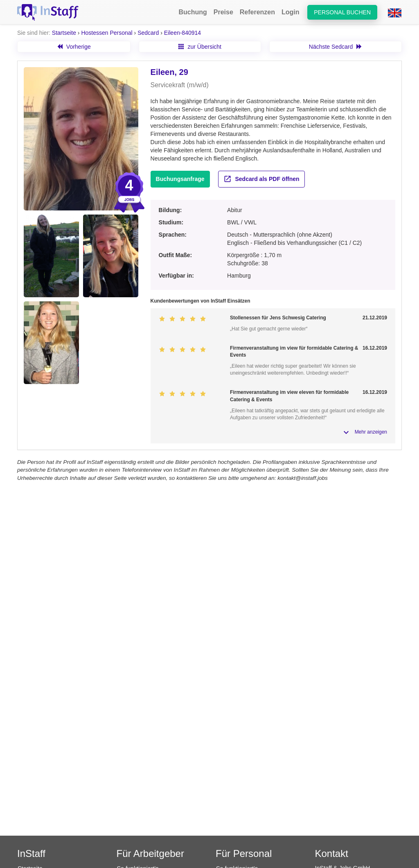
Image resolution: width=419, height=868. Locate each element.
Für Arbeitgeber (150, 853)
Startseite (64, 33)
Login (291, 12)
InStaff (31, 853)
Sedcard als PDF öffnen (261, 179)
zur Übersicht (200, 47)
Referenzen (257, 12)
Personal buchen (342, 12)
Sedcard (148, 33)
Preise (223, 12)
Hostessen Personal (107, 33)
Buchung (193, 12)
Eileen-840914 (182, 33)
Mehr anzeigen (371, 432)
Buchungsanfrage (180, 179)
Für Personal (244, 853)
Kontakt (332, 853)
